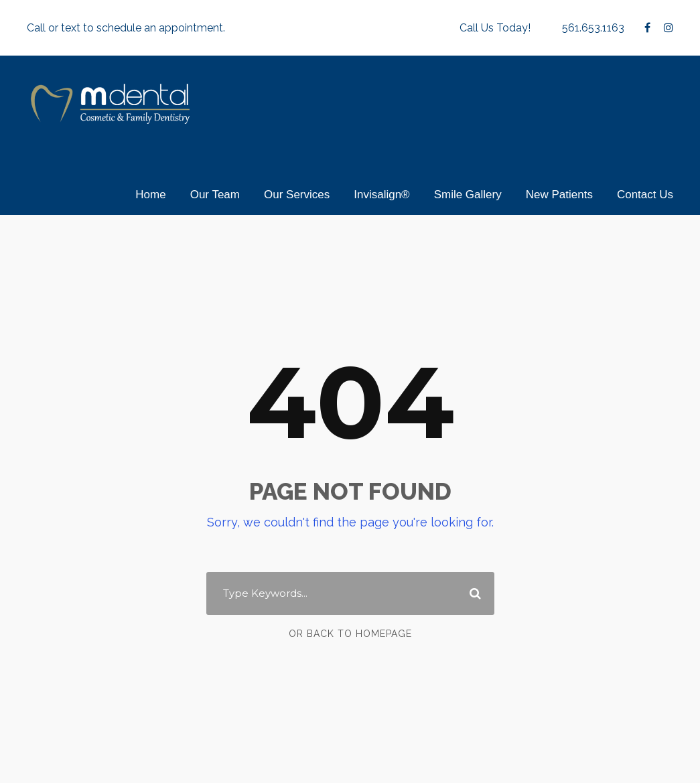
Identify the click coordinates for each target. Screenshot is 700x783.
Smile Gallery (468, 195)
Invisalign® (381, 195)
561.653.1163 (591, 28)
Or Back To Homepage (350, 633)
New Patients (559, 195)
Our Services (297, 195)
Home (150, 195)
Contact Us (645, 195)
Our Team (215, 195)
